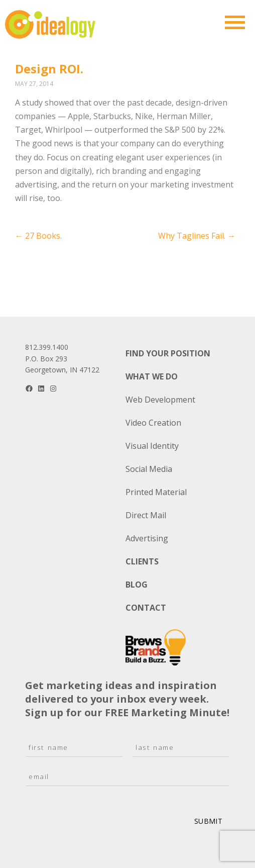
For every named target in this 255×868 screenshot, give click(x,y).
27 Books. (38, 236)
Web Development (160, 400)
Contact (146, 608)
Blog (137, 585)
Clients (142, 561)
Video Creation (153, 423)
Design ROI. (49, 69)
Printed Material (156, 492)
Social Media (149, 469)
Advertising (147, 538)
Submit (208, 821)
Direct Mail (146, 515)
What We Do (152, 376)
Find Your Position (168, 353)
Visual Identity (152, 446)
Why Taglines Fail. (197, 236)
